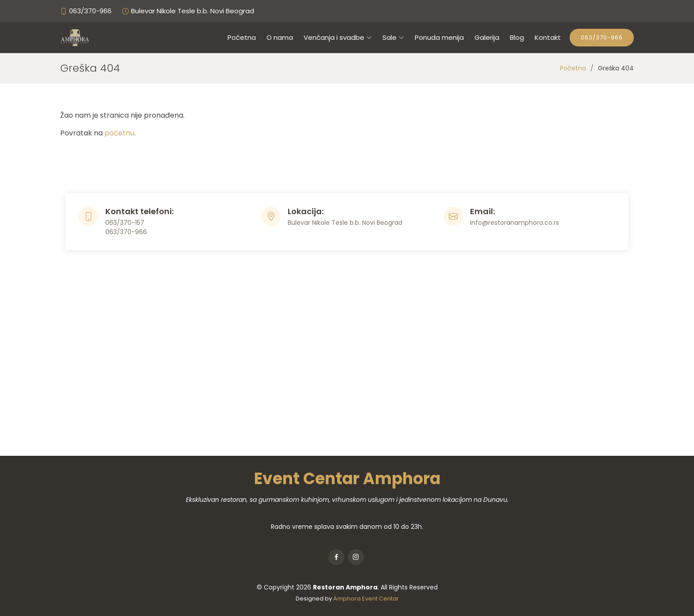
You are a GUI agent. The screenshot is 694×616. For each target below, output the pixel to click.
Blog (517, 37)
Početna (242, 37)
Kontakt (548, 37)
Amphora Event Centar (366, 599)
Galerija (487, 37)
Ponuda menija (439, 37)
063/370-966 (602, 37)
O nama (280, 37)
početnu (119, 133)
